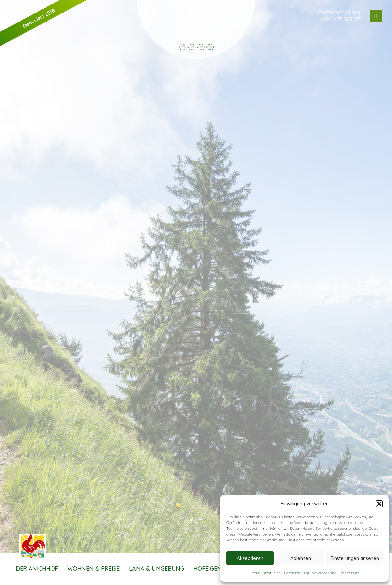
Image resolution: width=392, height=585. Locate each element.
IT (376, 16)
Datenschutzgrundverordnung (310, 573)
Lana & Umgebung (157, 568)
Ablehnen (301, 558)
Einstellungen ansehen (355, 558)
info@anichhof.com (339, 12)
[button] (379, 504)
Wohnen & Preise (94, 568)
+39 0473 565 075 (341, 19)
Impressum (350, 573)
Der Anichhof (37, 568)
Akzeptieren (250, 558)
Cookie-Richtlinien (265, 573)
